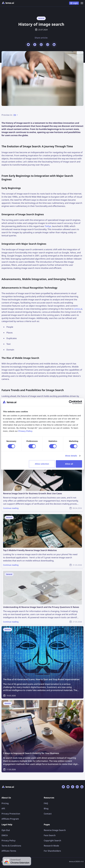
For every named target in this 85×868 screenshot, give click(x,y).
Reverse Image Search (55, 830)
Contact (48, 814)
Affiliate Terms (9, 851)
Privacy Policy (8, 840)
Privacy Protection (11, 814)
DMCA (5, 835)
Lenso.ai (78, 309)
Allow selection (42, 464)
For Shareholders (52, 851)
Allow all (69, 464)
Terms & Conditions (11, 846)
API (3, 808)
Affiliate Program (10, 819)
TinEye (48, 226)
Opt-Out (6, 830)
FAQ (46, 803)
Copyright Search (52, 840)
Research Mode (51, 846)
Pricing (5, 803)
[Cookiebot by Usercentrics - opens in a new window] (71, 402)
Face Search (50, 835)
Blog (46, 808)
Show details (71, 456)
